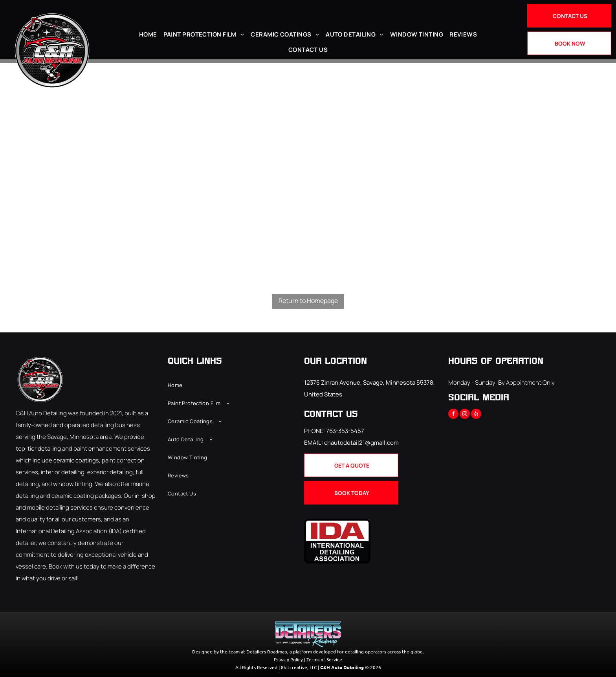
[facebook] (453, 415)
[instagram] (465, 415)
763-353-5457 (345, 431)
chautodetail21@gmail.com (361, 443)
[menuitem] (148, 34)
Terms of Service (324, 659)
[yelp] (476, 415)
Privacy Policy (288, 659)
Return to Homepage (308, 301)
